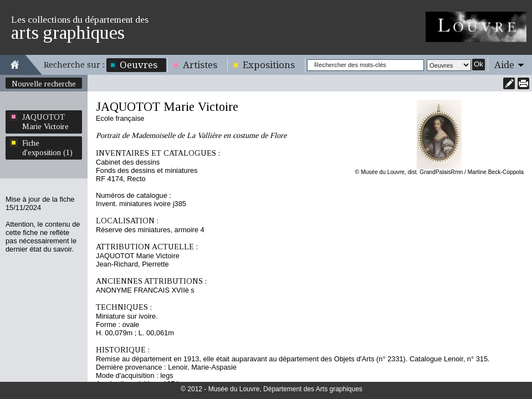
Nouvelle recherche (44, 84)
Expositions (269, 65)
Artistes (200, 65)
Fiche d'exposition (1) (47, 148)
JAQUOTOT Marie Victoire (45, 122)
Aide (504, 65)
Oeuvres (139, 65)
